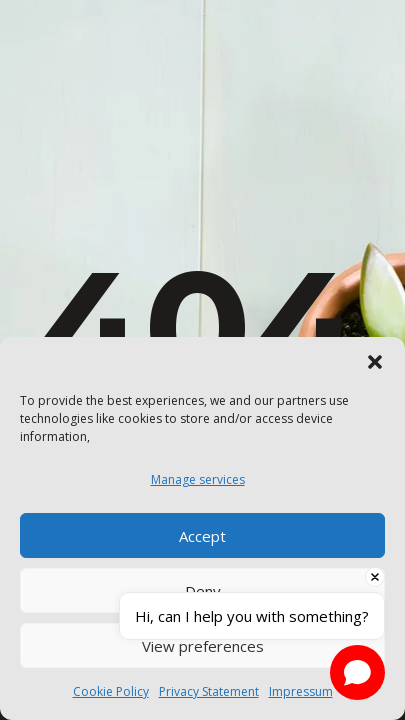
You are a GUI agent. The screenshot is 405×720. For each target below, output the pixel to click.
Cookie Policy (111, 691)
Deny (203, 591)
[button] (375, 362)
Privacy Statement (209, 691)
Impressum (301, 691)
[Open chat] (357, 672)
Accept (202, 536)
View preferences (203, 646)
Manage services (198, 479)
